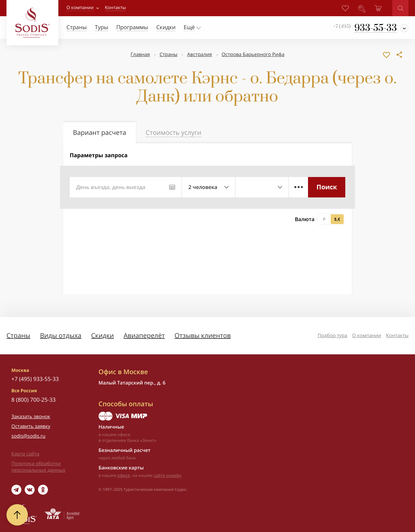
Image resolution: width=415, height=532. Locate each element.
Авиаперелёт (144, 335)
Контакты (397, 336)
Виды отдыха (61, 335)
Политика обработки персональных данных (38, 467)
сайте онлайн (168, 475)
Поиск (327, 187)
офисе (124, 475)
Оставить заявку (31, 426)
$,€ (337, 219)
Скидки (102, 335)
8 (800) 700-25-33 (34, 400)
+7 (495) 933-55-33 (35, 379)
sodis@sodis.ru (28, 436)
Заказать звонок (31, 417)
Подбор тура (332, 336)
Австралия (199, 54)
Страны (168, 54)
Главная (140, 54)
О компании (80, 8)
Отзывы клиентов (202, 335)
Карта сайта (25, 454)
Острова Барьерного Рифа (253, 54)
